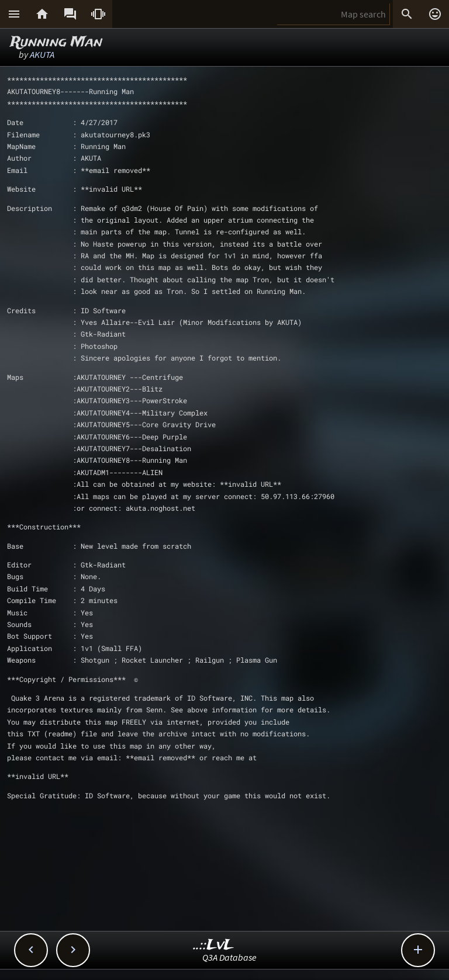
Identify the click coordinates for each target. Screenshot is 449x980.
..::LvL (214, 945)
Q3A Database (229, 957)
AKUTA (42, 54)
